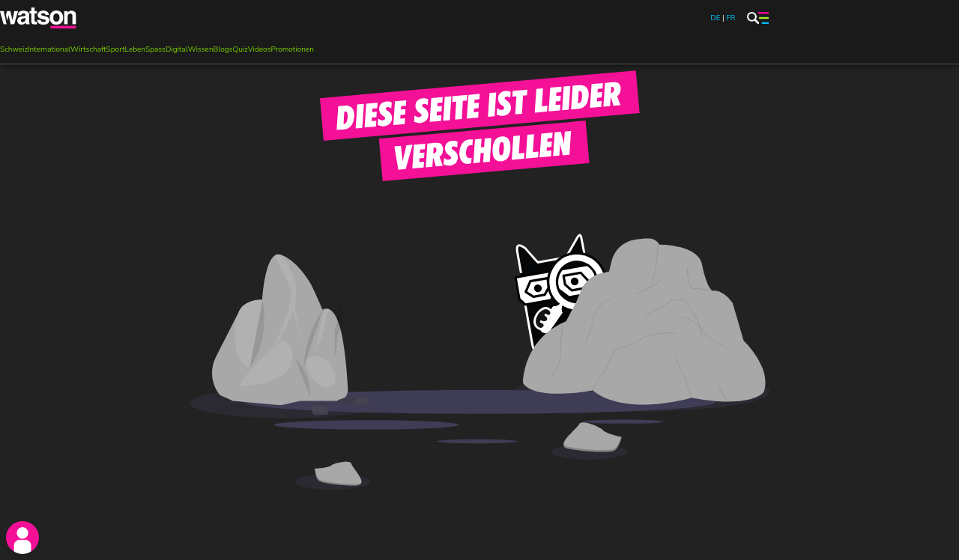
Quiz (240, 49)
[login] (22, 538)
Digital (177, 49)
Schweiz (14, 49)
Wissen (201, 49)
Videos (260, 49)
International (49, 49)
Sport (116, 49)
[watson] (39, 18)
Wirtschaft (88, 49)
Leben (136, 49)
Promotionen (292, 49)
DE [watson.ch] (715, 18)
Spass (155, 49)
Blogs (223, 49)
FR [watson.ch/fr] (730, 18)
